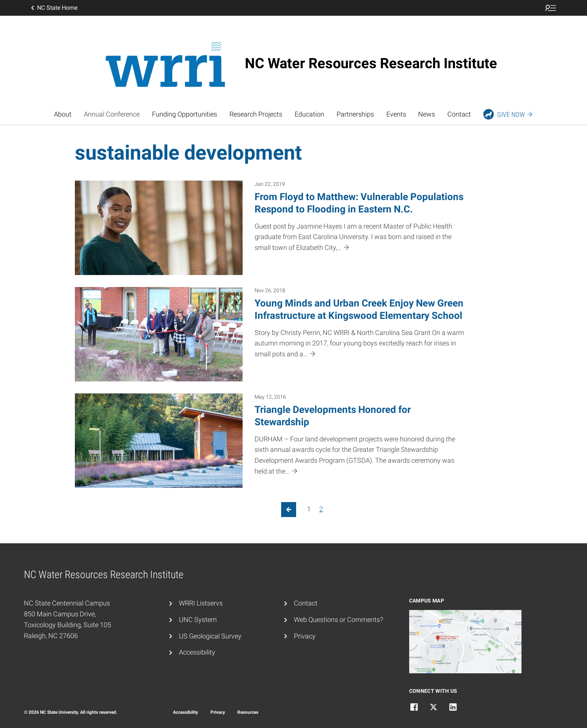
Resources (248, 712)
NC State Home (54, 8)
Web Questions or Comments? (338, 620)
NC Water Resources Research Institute (371, 63)
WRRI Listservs (201, 603)
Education (309, 114)
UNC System (198, 620)
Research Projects (256, 114)
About (63, 114)
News (427, 114)
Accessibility (197, 652)
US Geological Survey (210, 636)
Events (396, 114)
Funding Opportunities (185, 114)
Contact (459, 114)
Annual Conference (112, 114)
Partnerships (355, 114)
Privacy (305, 636)
